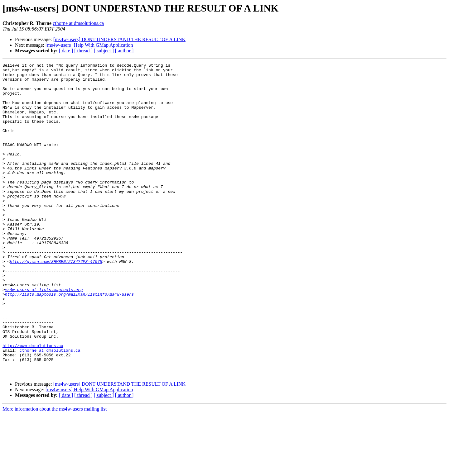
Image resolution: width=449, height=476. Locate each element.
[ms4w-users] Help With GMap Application (89, 45)
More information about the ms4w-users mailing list (55, 471)
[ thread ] (83, 51)
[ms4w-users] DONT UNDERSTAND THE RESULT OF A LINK (119, 39)
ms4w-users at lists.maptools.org (44, 335)
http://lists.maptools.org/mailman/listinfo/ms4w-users (69, 341)
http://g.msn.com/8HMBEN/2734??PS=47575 (56, 302)
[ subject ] (104, 51)
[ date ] (66, 51)
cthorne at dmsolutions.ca (78, 23)
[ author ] (124, 51)
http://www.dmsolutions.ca (33, 402)
